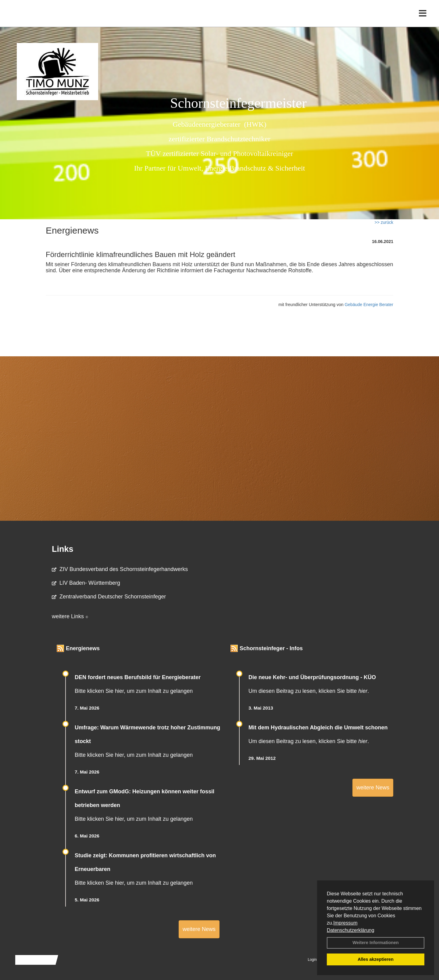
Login (312, 960)
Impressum (345, 923)
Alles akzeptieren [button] (376, 959)
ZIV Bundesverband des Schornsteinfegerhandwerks (120, 569)
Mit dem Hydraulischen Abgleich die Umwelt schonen (318, 728)
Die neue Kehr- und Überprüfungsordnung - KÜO (312, 677)
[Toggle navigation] (423, 18)
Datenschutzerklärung (351, 930)
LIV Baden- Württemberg (86, 583)
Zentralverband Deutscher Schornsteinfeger (109, 597)
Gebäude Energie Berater (369, 305)
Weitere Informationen (376, 943)
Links (63, 549)
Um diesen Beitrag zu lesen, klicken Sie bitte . (309, 691)
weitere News (199, 929)
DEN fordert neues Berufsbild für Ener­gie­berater (138, 677)
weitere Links (70, 616)
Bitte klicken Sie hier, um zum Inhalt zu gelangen (134, 691)
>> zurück (384, 222)
